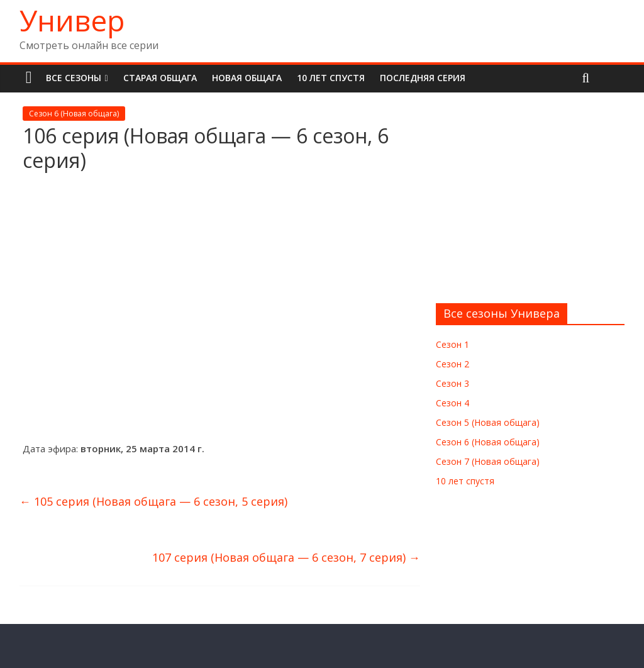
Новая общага (247, 78)
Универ (72, 20)
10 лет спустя (331, 78)
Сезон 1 (452, 344)
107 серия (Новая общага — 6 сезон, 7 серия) (286, 557)
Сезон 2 (452, 364)
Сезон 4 (452, 403)
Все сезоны (74, 78)
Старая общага (160, 78)
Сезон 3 (452, 383)
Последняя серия (423, 78)
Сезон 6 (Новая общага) (74, 114)
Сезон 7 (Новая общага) (488, 461)
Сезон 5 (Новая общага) (488, 422)
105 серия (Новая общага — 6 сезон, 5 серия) (153, 501)
